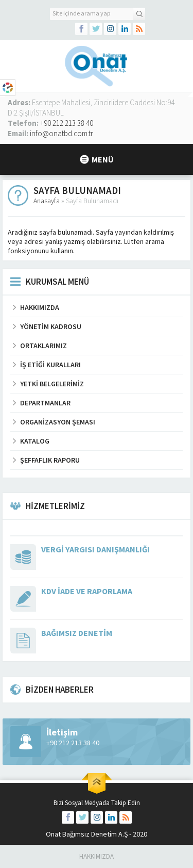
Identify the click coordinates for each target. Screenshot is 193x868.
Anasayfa (47, 201)
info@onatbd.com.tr (62, 133)
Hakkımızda (97, 856)
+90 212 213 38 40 (67, 123)
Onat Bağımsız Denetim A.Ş (87, 834)
